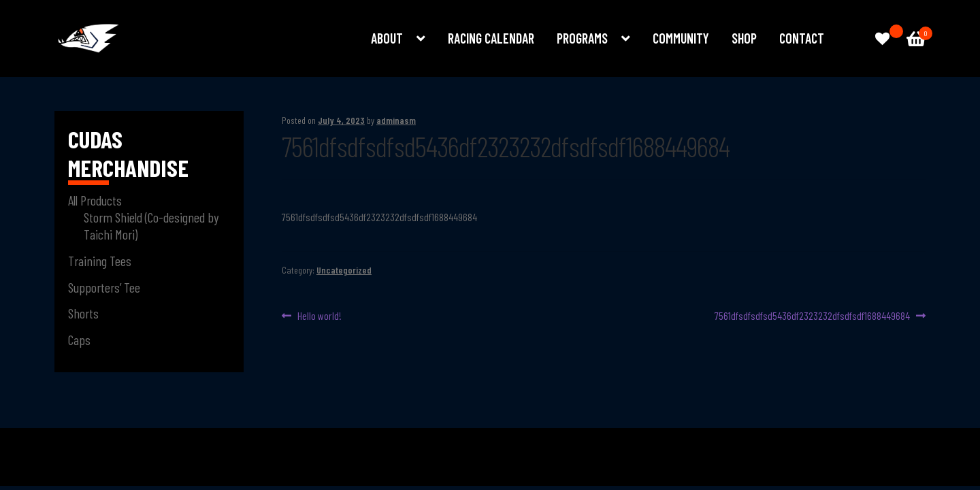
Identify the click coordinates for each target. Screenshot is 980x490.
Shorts (83, 313)
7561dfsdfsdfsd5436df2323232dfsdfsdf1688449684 (812, 316)
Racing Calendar (491, 38)
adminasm (396, 120)
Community (681, 38)
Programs (582, 38)
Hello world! (319, 316)
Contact (802, 38)
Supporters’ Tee (104, 287)
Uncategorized (344, 270)
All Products (95, 200)
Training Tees (100, 261)
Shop (744, 38)
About (387, 38)
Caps (79, 340)
